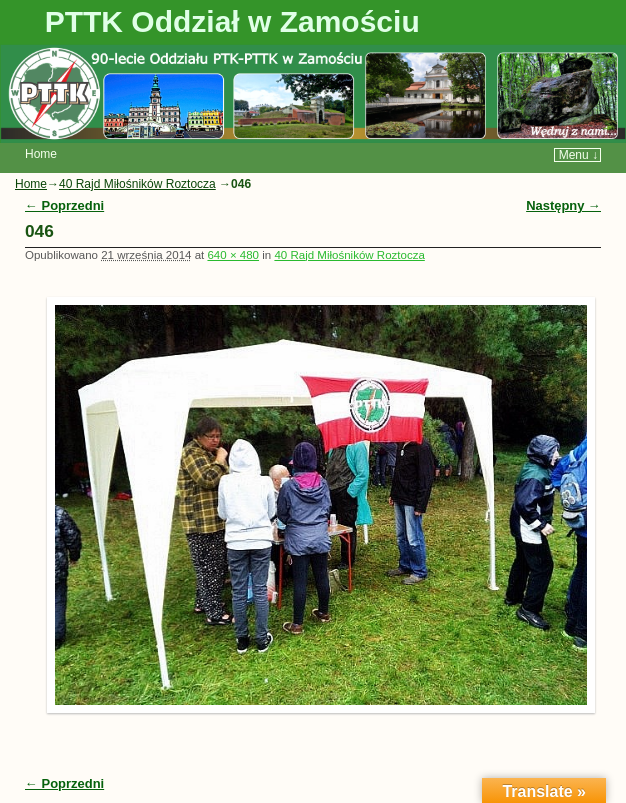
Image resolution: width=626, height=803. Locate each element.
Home (41, 154)
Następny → (563, 205)
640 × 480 (233, 255)
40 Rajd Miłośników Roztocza (137, 184)
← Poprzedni (64, 205)
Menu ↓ (578, 155)
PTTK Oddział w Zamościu (232, 21)
